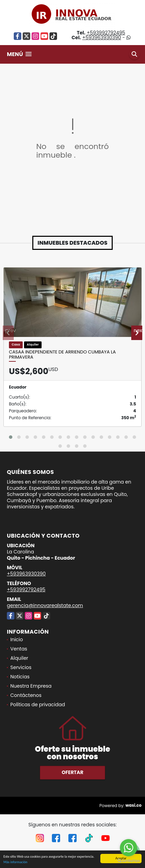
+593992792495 (106, 33)
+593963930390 (102, 38)
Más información (15, 862)
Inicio (17, 639)
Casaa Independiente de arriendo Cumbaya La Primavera (62, 355)
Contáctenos (26, 695)
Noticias (20, 677)
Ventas (19, 649)
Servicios (21, 667)
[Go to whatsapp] (129, 848)
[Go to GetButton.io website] (129, 861)
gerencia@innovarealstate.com (45, 605)
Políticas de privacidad (38, 705)
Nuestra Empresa (31, 686)
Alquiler (19, 658)
